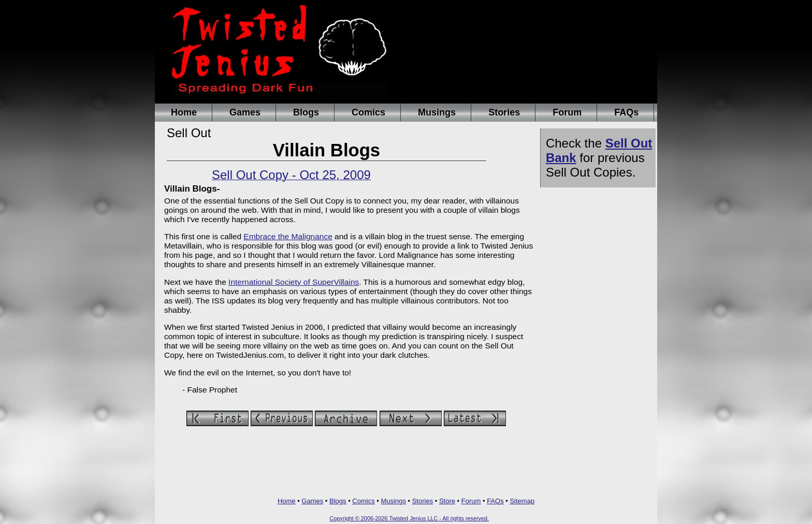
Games (245, 112)
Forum (567, 112)
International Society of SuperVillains (294, 282)
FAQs (626, 112)
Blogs (306, 112)
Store (447, 501)
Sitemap (522, 501)
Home (184, 112)
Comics (368, 112)
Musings (437, 112)
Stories (504, 112)
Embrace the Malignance (288, 236)
